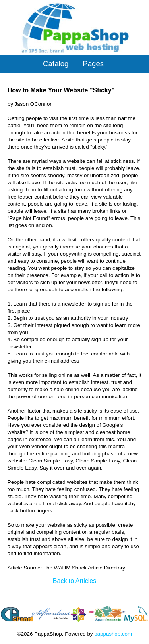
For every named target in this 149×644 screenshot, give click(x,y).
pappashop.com (113, 634)
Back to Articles (74, 581)
